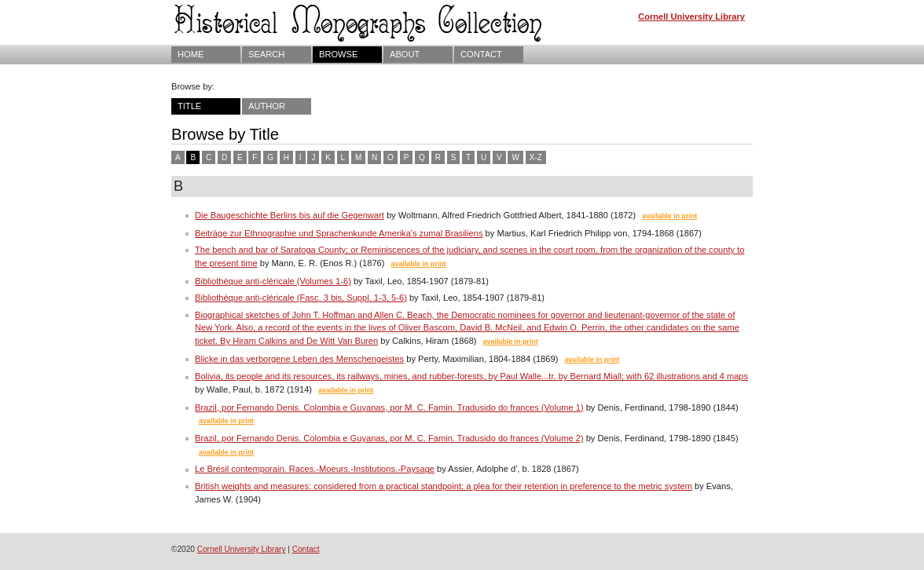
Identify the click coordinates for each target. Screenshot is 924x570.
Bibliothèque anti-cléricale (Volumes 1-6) (273, 281)
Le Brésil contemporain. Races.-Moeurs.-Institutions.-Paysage (315, 469)
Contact (481, 54)
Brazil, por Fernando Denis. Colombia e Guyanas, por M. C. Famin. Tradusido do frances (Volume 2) (389, 438)
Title (189, 106)
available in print (669, 216)
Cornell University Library (691, 16)
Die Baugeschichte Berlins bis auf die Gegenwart (290, 215)
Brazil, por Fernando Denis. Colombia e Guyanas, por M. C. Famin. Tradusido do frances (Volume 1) (389, 407)
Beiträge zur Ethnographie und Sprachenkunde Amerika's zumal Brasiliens (339, 233)
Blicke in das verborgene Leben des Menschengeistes (299, 359)
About (405, 54)
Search (266, 54)
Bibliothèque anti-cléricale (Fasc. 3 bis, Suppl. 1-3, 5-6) (301, 298)
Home (191, 54)
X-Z (536, 157)
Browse (338, 54)
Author (267, 106)
